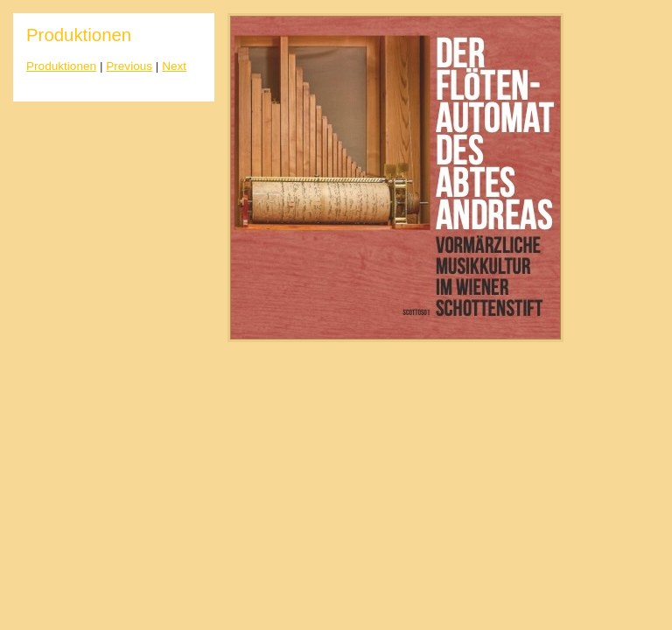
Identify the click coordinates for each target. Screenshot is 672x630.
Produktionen (61, 66)
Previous (129, 66)
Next (174, 66)
